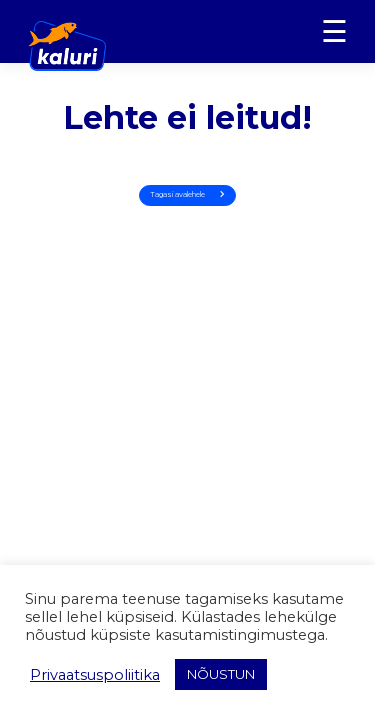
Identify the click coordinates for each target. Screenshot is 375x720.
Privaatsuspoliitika (95, 675)
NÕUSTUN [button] (221, 674)
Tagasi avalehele (187, 194)
